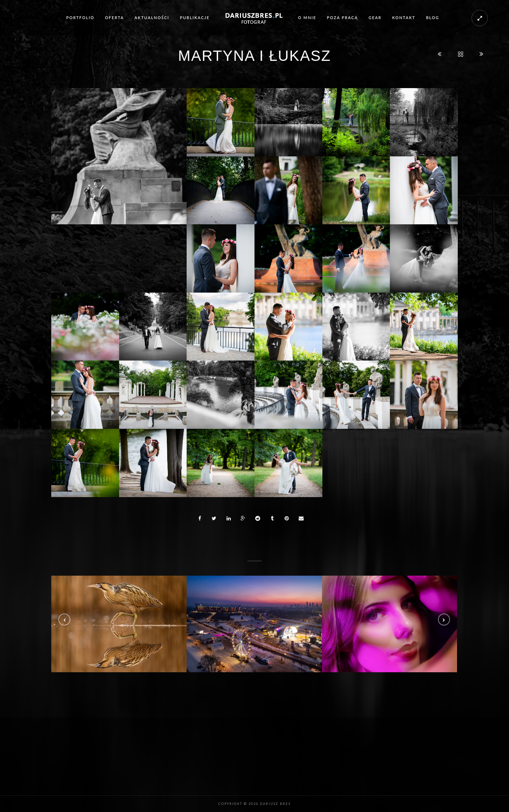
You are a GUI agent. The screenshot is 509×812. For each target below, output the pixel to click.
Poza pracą (343, 18)
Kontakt (404, 18)
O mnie (307, 18)
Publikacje (195, 18)
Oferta (115, 18)
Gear (375, 18)
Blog (432, 18)
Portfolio (80, 18)
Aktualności (152, 18)
